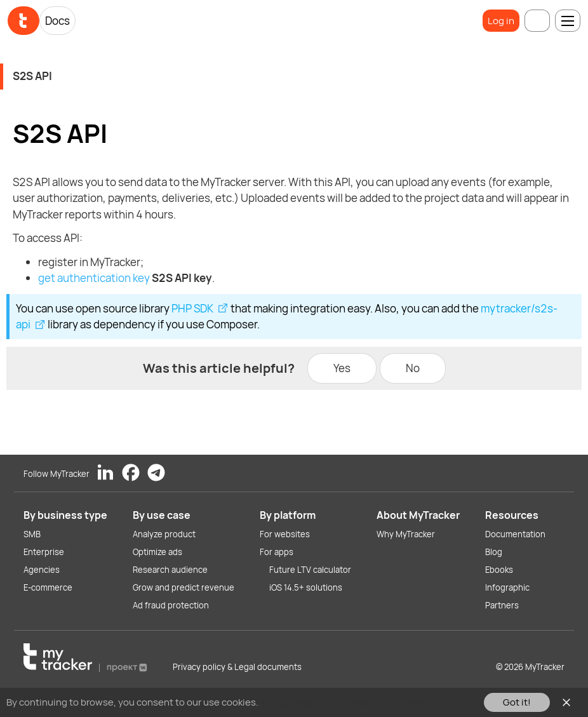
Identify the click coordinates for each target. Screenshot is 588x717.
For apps (277, 552)
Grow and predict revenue (184, 587)
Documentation (515, 534)
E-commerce (48, 587)
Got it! (517, 702)
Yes (342, 368)
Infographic (507, 587)
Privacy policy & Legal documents (237, 667)
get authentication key (94, 278)
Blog (494, 552)
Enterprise (44, 552)
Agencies (42, 570)
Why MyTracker (406, 534)
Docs (57, 21)
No (413, 368)
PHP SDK (192, 308)
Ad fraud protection (171, 605)
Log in (501, 21)
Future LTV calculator (310, 570)
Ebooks (499, 570)
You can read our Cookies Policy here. (342, 702)
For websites (285, 534)
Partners (502, 605)
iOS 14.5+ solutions (306, 587)
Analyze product (164, 534)
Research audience (170, 570)
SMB (32, 534)
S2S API (32, 76)
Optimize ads (157, 552)
